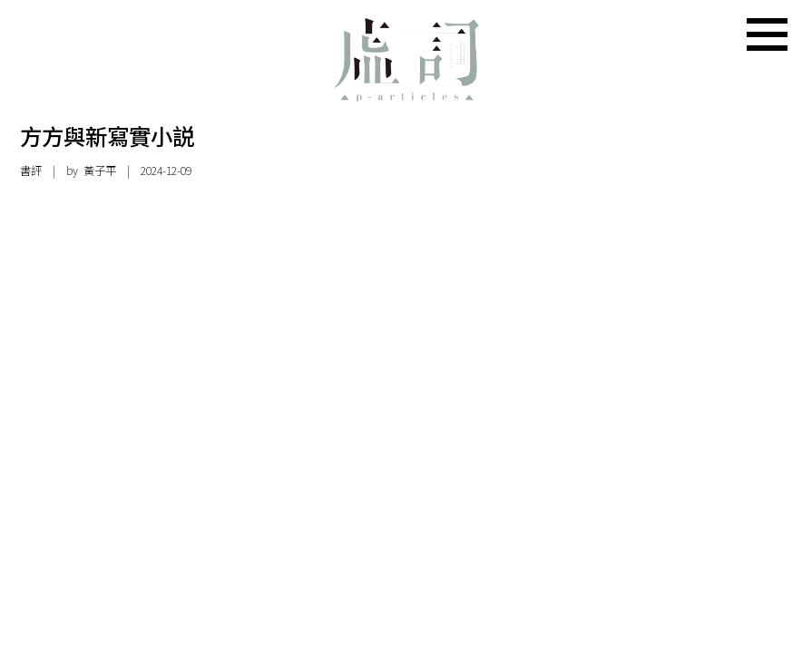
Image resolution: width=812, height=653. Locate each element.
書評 (31, 171)
